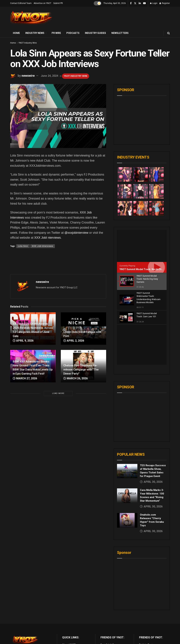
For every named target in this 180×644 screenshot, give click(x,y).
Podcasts (73, 33)
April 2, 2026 (74, 341)
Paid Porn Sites (147, 620)
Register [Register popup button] (165, 3)
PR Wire (56, 33)
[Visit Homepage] (31, 18)
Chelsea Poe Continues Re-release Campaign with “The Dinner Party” (81, 369)
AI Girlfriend (145, 631)
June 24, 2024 (49, 76)
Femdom (144, 616)
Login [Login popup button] (154, 3)
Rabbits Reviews (148, 605)
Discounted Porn (109, 620)
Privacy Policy (69, 612)
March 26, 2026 (75, 378)
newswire (28, 76)
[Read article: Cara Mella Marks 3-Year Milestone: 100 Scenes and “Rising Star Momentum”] (127, 456)
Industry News (35, 33)
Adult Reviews (108, 612)
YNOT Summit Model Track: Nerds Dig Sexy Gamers (149, 269)
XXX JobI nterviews (48, 238)
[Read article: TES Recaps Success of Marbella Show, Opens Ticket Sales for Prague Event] (127, 431)
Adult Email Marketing (112, 616)
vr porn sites (107, 624)
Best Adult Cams (110, 605)
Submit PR (58, 3)
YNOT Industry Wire (28, 43)
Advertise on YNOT (42, 3)
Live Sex (143, 624)
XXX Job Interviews (43, 246)
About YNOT (69, 605)
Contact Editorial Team (21, 3)
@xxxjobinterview (76, 233)
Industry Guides (95, 33)
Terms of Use (69, 609)
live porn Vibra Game (150, 635)
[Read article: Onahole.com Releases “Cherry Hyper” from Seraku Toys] (127, 480)
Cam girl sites (146, 628)
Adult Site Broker (148, 612)
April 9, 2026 (23, 341)
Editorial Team (70, 616)
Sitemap (67, 624)
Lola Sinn (23, 246)
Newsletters (120, 33)
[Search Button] (169, 33)
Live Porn (105, 609)
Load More (58, 393)
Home (16, 33)
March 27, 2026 (25, 378)
